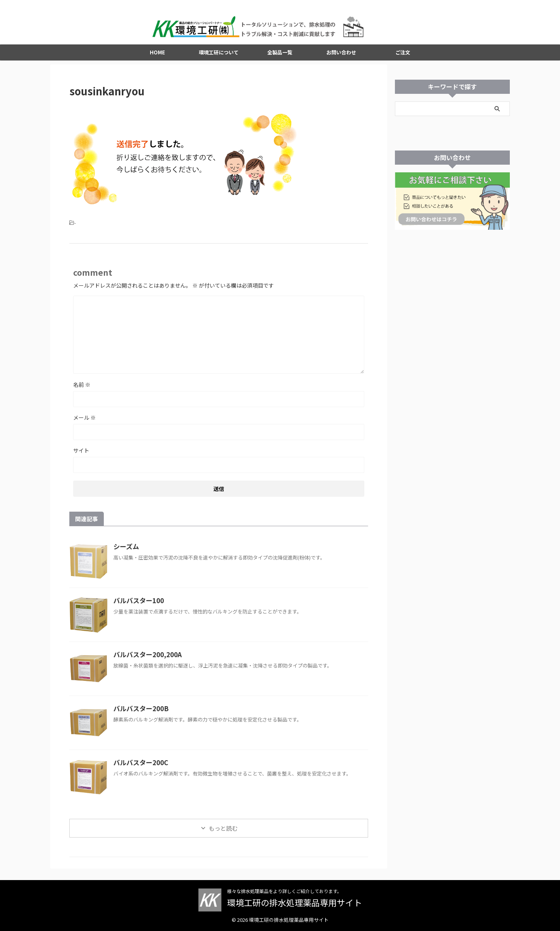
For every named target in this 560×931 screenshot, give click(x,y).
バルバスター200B (139, 713)
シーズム (125, 551)
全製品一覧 (280, 56)
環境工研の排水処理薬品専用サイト (295, 903)
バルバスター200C (139, 767)
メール (84, 422)
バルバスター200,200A (145, 659)
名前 (82, 389)
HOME (157, 56)
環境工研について (219, 56)
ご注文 (403, 56)
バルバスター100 (137, 605)
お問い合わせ (341, 56)
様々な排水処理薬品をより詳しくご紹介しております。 (284, 891)
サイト (81, 455)
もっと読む (223, 832)
